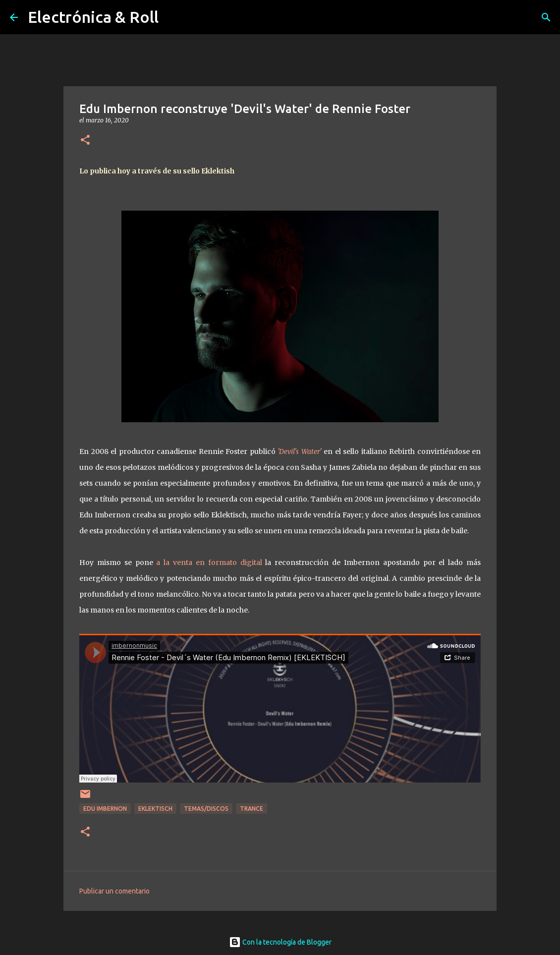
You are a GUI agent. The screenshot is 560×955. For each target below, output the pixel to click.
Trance (252, 809)
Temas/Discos (206, 809)
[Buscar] (546, 17)
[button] (85, 140)
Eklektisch (155, 809)
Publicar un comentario (114, 891)
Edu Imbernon (105, 809)
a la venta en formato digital (211, 562)
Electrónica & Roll (93, 17)
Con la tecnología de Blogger (280, 942)
